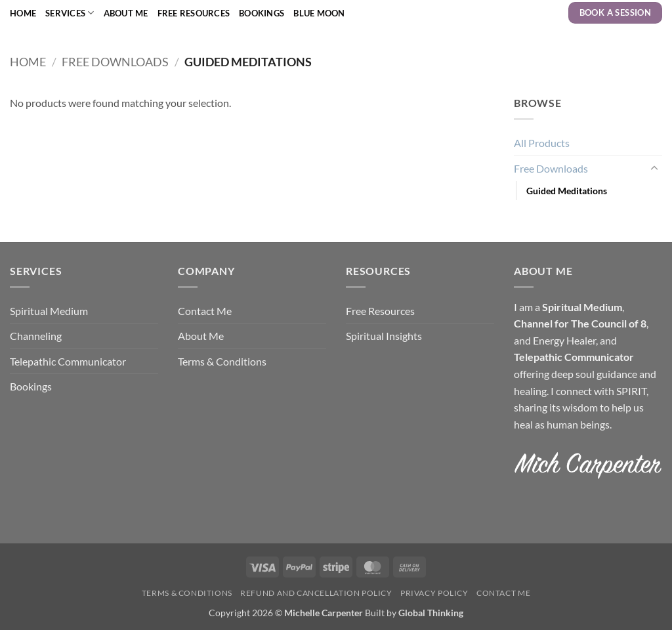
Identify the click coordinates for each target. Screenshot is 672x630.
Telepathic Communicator (68, 361)
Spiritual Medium (49, 311)
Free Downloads (115, 62)
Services (70, 13)
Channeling (36, 336)
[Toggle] (654, 169)
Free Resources (194, 13)
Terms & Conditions (222, 361)
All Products (542, 143)
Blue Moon (319, 13)
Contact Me (205, 311)
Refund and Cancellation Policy (316, 593)
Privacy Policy (434, 593)
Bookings (262, 13)
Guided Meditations (567, 191)
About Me (126, 13)
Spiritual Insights (384, 336)
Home (23, 13)
